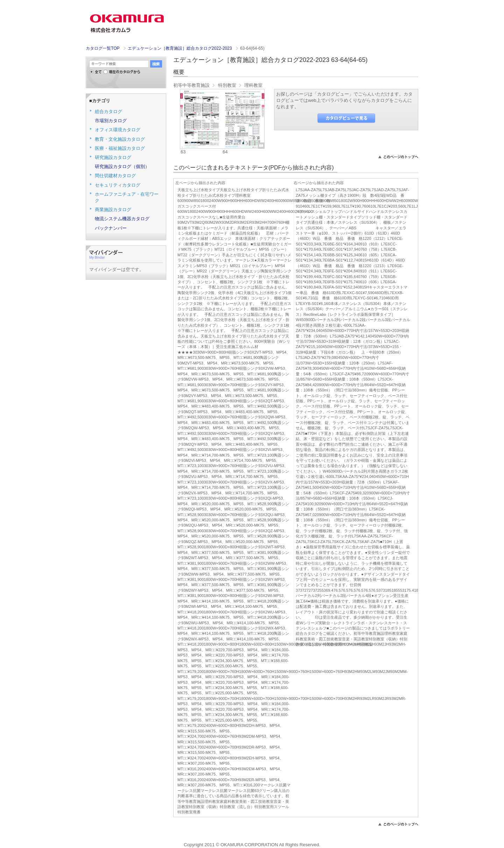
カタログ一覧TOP (103, 48)
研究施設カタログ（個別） (122, 166)
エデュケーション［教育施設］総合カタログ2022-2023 (180, 48)
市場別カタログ (111, 121)
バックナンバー (111, 228)
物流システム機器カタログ (122, 219)
